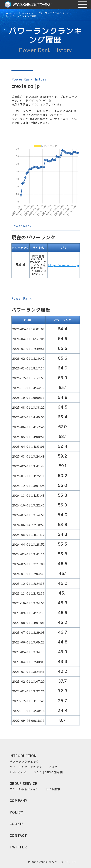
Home (8, 13)
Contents (25, 13)
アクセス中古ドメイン (24, 789)
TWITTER (18, 847)
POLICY (16, 812)
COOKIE (17, 824)
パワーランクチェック (24, 761)
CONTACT (18, 835)
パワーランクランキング (51, 13)
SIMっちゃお (18, 772)
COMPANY (18, 800)
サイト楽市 (53, 789)
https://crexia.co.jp (63, 265)
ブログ (53, 767)
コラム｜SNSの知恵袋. (49, 772)
